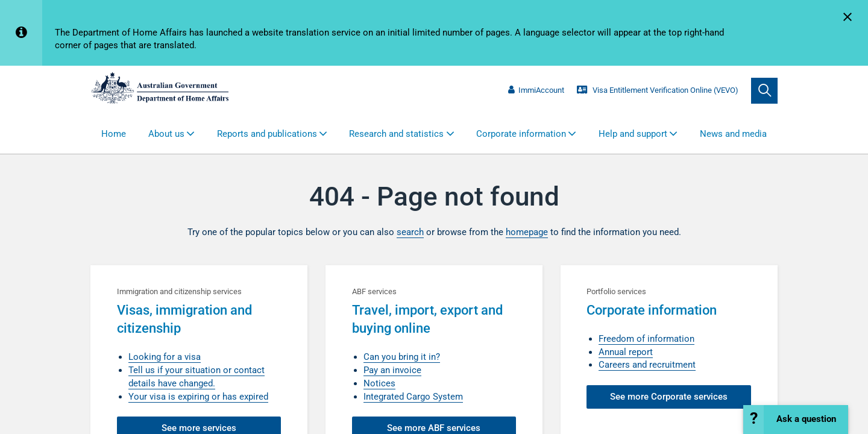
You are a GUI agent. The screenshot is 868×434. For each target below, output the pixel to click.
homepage (527, 232)
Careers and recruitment (647, 365)
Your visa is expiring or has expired (198, 397)
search (410, 232)
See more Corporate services (669, 397)
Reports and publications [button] (267, 134)
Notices (379, 383)
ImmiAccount (536, 90)
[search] (764, 91)
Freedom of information (646, 339)
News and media (733, 134)
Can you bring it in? (402, 357)
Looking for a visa (165, 357)
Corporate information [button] (521, 134)
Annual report (626, 352)
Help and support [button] (633, 134)
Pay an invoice (392, 370)
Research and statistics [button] (396, 134)
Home (114, 134)
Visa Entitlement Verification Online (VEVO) (657, 90)
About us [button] (166, 134)
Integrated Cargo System (413, 397)
